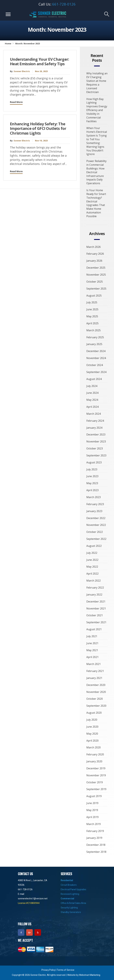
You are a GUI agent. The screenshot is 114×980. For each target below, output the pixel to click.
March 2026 (94, 247)
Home (8, 43)
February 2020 (95, 754)
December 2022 (96, 518)
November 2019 (96, 775)
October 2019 (95, 782)
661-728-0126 (64, 4)
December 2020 (96, 685)
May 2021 (92, 650)
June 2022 (92, 560)
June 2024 (92, 393)
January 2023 (94, 511)
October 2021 (95, 615)
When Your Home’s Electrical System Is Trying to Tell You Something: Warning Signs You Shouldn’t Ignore (97, 141)
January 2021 (94, 678)
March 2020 (94, 747)
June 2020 (92, 727)
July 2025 (92, 302)
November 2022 (96, 525)
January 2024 (94, 428)
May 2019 (92, 810)
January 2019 (94, 838)
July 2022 (92, 553)
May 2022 (92, 567)
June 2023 (92, 476)
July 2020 (92, 720)
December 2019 (96, 768)
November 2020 (96, 692)
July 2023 (92, 469)
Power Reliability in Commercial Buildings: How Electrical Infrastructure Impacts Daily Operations (96, 172)
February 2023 (95, 504)
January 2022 (94, 595)
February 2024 (95, 421)
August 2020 (94, 713)
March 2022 (94, 581)
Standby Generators (71, 912)
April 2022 (92, 574)
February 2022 (95, 588)
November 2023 (96, 441)
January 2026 (94, 261)
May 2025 (92, 316)
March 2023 (94, 497)
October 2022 (95, 532)
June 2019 (92, 803)
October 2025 (95, 282)
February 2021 (95, 671)
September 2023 (96, 455)
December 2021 (96, 602)
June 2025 (92, 309)
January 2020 (94, 761)
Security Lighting (69, 908)
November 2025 (96, 275)
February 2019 (95, 831)
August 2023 (94, 462)
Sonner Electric (22, 71)
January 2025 (94, 344)
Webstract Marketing (90, 975)
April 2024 (92, 407)
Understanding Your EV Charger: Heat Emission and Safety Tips (40, 62)
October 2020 (95, 699)
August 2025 (94, 296)
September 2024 (96, 372)
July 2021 (92, 636)
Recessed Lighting (70, 894)
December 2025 (96, 268)
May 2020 (92, 734)
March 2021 (94, 664)
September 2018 (96, 852)
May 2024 (92, 400)
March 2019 (94, 824)
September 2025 (96, 289)
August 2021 (94, 629)
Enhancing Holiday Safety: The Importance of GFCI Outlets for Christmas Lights (38, 128)
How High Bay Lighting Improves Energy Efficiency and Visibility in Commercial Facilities (97, 110)
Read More (16, 102)
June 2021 (92, 643)
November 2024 (96, 358)
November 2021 (96, 608)
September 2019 (96, 789)
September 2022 (96, 539)
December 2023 (96, 434)
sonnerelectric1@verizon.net (33, 899)
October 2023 (95, 448)
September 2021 (96, 622)
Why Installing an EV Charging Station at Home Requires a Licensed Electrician (97, 83)
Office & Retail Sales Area (73, 903)
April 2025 (92, 323)
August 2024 (94, 379)
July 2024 (92, 386)
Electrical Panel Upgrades (73, 890)
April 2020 (92, 741)
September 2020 (96, 706)
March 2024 (94, 414)
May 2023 (92, 483)
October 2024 (95, 365)
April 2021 (92, 657)
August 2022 (94, 546)
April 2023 (92, 490)
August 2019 (94, 796)
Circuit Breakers (69, 885)
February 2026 (95, 254)
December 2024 (96, 351)
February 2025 (95, 337)
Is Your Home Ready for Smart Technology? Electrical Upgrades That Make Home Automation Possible (96, 203)
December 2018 (96, 845)
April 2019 (92, 817)
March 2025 (94, 330)
